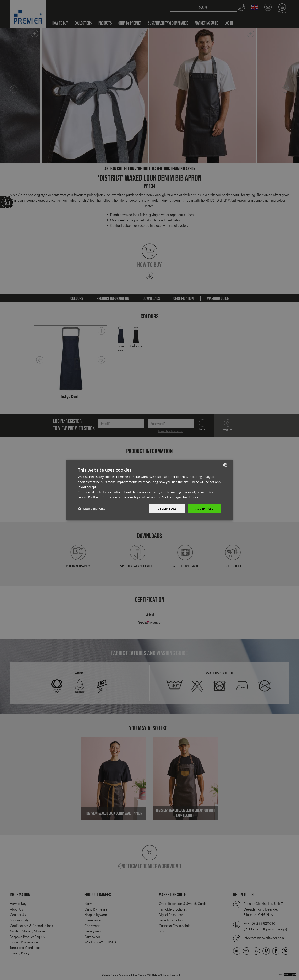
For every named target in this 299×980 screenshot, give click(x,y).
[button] (92, 509)
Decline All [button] (167, 508)
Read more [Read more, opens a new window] (190, 497)
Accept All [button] (204, 508)
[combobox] (225, 465)
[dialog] (149, 490)
